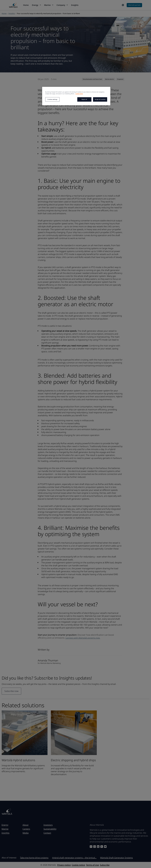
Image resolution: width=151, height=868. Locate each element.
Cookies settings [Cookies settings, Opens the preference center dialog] (52, 99)
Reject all (84, 99)
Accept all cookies (100, 99)
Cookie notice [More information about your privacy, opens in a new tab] (79, 94)
